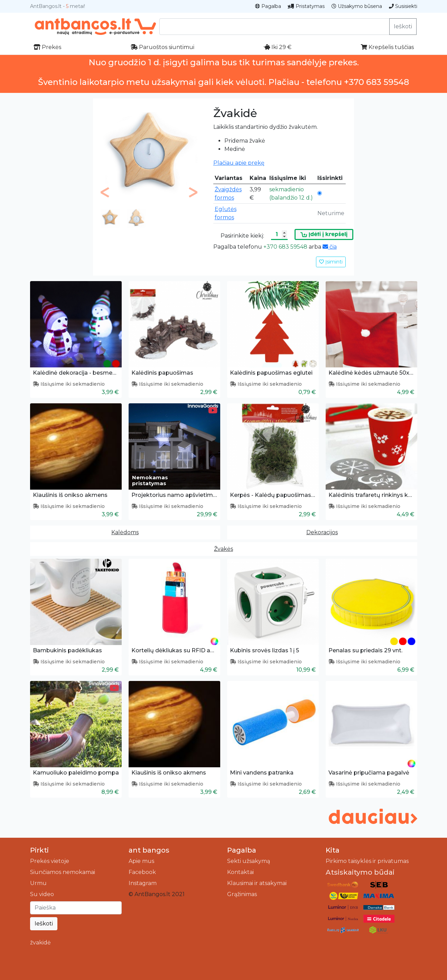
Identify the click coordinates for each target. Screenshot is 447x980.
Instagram (143, 883)
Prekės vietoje (50, 861)
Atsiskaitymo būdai (360, 872)
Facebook (142, 872)
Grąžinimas (242, 894)
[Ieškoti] (76, 908)
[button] (105, 192)
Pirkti (39, 850)
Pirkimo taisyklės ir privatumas (367, 861)
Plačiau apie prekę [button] (239, 163)
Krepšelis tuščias (387, 47)
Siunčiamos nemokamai (63, 872)
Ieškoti (403, 26)
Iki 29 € (278, 47)
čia (330, 247)
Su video (42, 894)
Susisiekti (403, 6)
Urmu (38, 883)
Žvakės (223, 549)
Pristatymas (306, 6)
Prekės (47, 47)
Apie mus (141, 861)
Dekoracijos (322, 532)
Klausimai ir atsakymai (257, 883)
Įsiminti (331, 262)
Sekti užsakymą (249, 861)
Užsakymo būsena (357, 6)
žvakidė (40, 943)
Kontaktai (240, 872)
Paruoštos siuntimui (162, 47)
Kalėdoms (125, 532)
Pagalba (268, 6)
